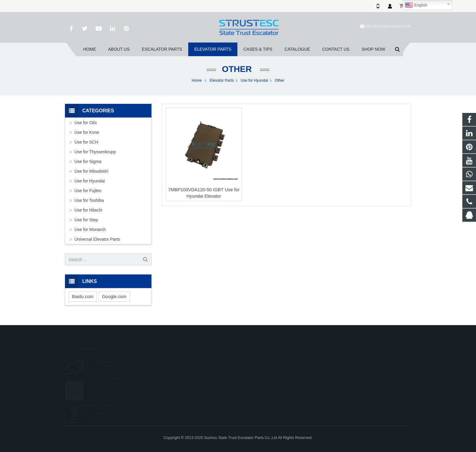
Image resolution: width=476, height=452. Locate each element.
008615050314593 (265, 369)
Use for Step (86, 220)
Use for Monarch (90, 229)
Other (238, 69)
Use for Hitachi (88, 210)
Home (197, 80)
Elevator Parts (222, 80)
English (416, 5)
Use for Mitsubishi (91, 171)
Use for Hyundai (254, 80)
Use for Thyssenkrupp (95, 152)
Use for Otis (86, 123)
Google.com (114, 296)
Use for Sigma (88, 161)
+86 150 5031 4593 (265, 378)
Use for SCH (86, 142)
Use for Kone (87, 132)
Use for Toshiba (89, 200)
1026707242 (260, 360)
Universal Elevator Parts (97, 239)
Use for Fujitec (88, 191)
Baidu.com (83, 296)
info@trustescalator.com (388, 26)
